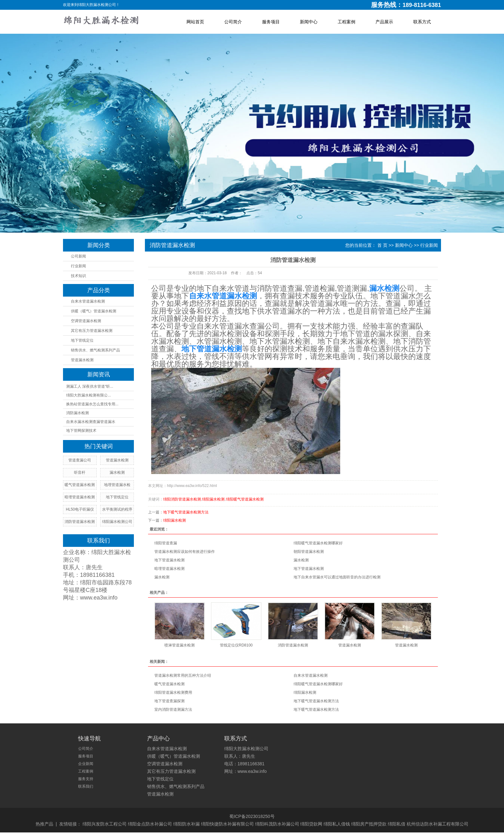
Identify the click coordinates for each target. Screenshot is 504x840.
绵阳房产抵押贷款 (369, 824)
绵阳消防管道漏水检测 (182, 499)
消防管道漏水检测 (293, 645)
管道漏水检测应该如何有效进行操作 (185, 552)
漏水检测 (301, 560)
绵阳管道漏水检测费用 (173, 692)
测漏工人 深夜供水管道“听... (90, 386)
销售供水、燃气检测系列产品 (95, 350)
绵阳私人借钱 (337, 824)
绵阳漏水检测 (213, 499)
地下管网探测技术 (81, 431)
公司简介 (233, 22)
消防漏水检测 (77, 413)
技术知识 (78, 276)
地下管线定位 (82, 340)
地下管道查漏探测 (169, 701)
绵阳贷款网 (311, 824)
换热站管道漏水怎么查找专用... (92, 404)
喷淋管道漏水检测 (180, 645)
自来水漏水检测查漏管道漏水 (91, 422)
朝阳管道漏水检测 (309, 552)
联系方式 (422, 22)
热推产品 (44, 824)
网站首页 (195, 22)
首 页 (382, 245)
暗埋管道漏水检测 (169, 569)
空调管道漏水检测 (86, 321)
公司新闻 (78, 256)
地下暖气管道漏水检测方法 (186, 512)
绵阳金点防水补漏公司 (150, 824)
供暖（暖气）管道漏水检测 (94, 311)
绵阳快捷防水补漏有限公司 (227, 824)
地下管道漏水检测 (169, 560)
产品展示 (384, 22)
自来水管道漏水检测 (88, 301)
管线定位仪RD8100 (236, 645)
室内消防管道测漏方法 (173, 710)
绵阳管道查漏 (166, 543)
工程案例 (346, 22)
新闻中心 (309, 22)
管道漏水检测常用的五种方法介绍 (183, 675)
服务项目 (271, 22)
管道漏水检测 (82, 360)
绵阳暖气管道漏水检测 (245, 499)
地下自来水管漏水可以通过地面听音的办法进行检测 (337, 577)
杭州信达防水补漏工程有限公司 (438, 824)
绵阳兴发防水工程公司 (105, 824)
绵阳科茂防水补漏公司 (277, 824)
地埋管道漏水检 (117, 485)
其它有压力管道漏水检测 (92, 331)
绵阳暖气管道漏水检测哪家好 (318, 543)
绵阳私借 (397, 824)
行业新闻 (78, 266)
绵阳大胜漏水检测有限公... (89, 395)
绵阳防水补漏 (186, 824)
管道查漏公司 (80, 460)
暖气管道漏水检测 (169, 684)
